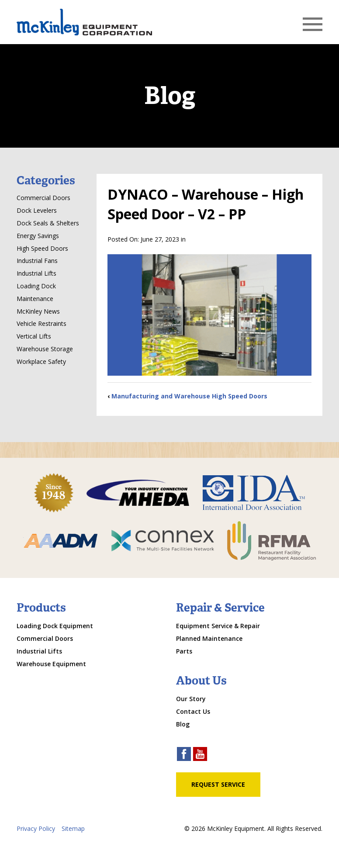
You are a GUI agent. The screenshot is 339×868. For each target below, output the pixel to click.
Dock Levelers (37, 210)
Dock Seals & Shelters (48, 223)
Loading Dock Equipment (55, 626)
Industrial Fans (37, 261)
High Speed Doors (42, 248)
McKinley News (38, 311)
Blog (183, 724)
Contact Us (193, 711)
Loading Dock (36, 286)
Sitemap (73, 828)
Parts (184, 651)
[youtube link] (200, 755)
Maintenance (35, 299)
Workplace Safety (41, 361)
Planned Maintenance (209, 638)
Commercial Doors (43, 198)
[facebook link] (184, 755)
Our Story (191, 699)
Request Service (218, 784)
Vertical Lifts (34, 336)
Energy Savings (38, 236)
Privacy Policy (36, 828)
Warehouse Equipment (51, 664)
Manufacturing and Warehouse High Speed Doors (189, 396)
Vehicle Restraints (42, 323)
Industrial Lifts (36, 273)
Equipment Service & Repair (218, 626)
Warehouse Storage (45, 349)
